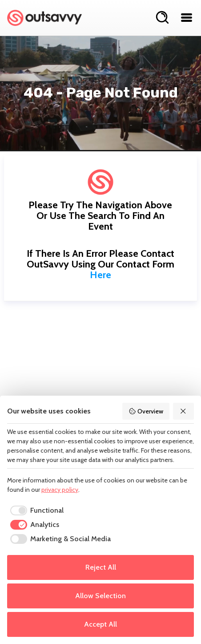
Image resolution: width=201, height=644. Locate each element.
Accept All (100, 624)
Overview (146, 411)
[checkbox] (35, 510)
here (100, 275)
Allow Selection (100, 596)
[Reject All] (184, 411)
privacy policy (60, 490)
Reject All (101, 567)
